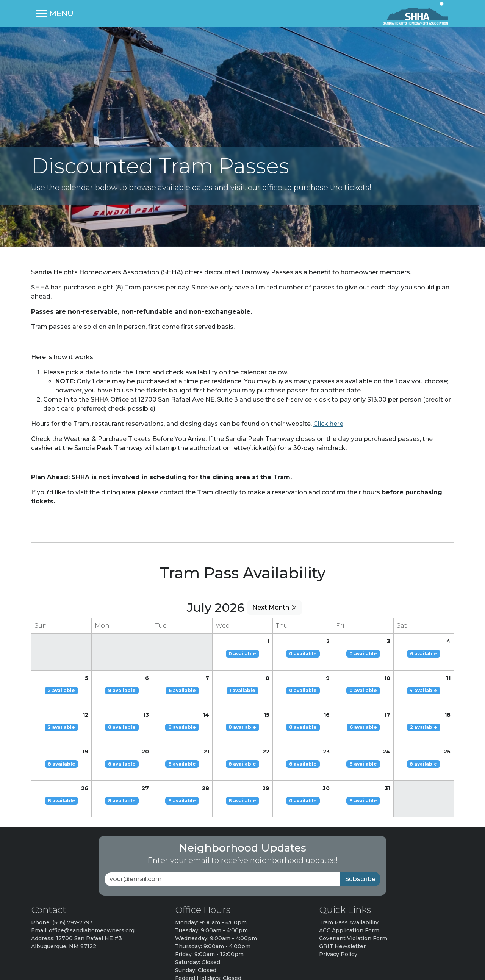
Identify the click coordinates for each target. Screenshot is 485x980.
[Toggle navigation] (55, 13)
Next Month (275, 566)
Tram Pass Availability (349, 881)
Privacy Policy (338, 913)
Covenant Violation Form (353, 897)
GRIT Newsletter (342, 905)
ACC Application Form (349, 889)
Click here (328, 382)
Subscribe (360, 838)
